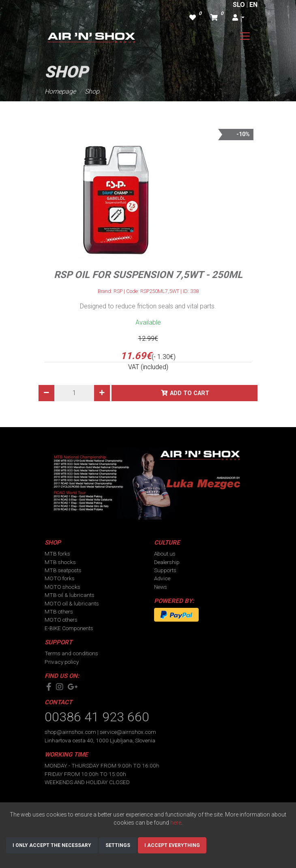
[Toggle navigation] (245, 36)
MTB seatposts (63, 570)
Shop (92, 91)
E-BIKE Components (69, 628)
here (176, 823)
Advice (162, 578)
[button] (238, 18)
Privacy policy (62, 662)
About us (165, 554)
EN (253, 5)
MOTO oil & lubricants (72, 603)
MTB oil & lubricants (70, 595)
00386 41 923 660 (97, 717)
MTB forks (57, 554)
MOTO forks (60, 578)
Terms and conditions (71, 653)
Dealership (167, 562)
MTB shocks (60, 562)
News (161, 587)
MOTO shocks (62, 587)
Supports (165, 570)
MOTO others (61, 620)
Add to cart (190, 393)
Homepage (60, 91)
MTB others (59, 611)
